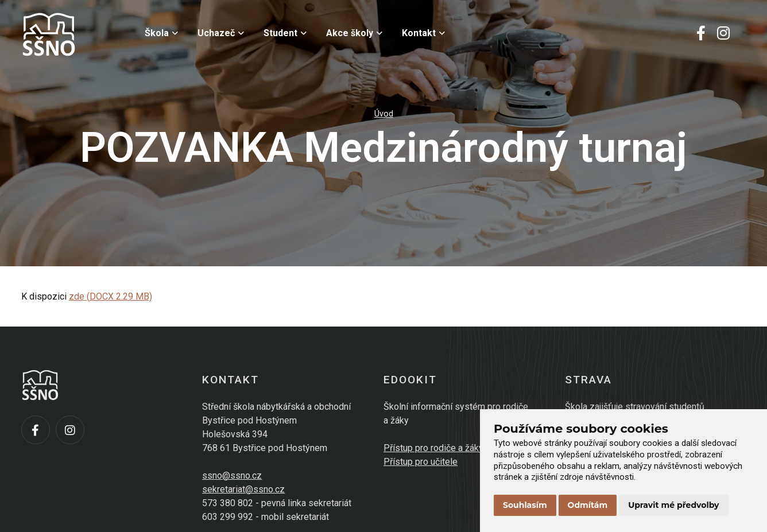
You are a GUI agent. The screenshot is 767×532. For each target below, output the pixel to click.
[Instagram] (723, 34)
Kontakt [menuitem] (423, 33)
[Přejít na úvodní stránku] (79, 34)
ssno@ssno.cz (232, 475)
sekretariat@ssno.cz (243, 489)
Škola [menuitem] (161, 33)
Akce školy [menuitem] (354, 33)
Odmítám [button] (588, 505)
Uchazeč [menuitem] (221, 33)
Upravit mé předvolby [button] (673, 505)
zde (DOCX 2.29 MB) (111, 296)
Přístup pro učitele (421, 462)
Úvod (384, 114)
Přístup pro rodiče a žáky (433, 448)
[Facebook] (701, 34)
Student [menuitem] (285, 33)
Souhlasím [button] (525, 505)
